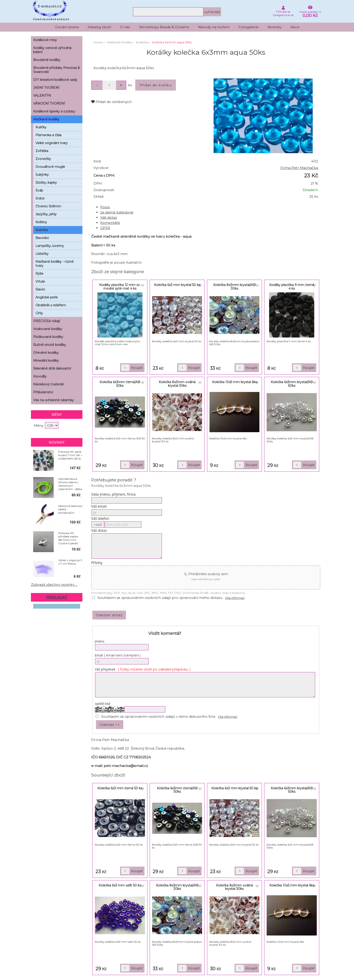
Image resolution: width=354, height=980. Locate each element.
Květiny (41, 222)
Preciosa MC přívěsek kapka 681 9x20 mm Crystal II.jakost (68, 538)
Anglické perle (47, 297)
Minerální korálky (46, 361)
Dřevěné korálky (46, 353)
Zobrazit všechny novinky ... (54, 585)
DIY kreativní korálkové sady (55, 80)
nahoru (347, 973)
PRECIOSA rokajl (47, 321)
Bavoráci (42, 238)
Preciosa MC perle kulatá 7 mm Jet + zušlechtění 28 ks (70, 455)
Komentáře (110, 223)
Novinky (275, 27)
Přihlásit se (283, 12)
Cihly (39, 313)
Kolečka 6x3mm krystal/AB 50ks (292, 384)
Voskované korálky (48, 329)
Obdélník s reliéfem (51, 305)
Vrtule (40, 281)
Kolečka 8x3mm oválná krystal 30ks (177, 384)
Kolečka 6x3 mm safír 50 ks (120, 885)
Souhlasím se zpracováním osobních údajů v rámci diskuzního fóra (158, 716)
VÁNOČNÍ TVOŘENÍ (49, 103)
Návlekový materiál (48, 384)
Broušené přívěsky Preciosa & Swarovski (57, 70)
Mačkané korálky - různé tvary (55, 264)
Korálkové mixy (45, 40)
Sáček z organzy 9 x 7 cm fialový (70, 562)
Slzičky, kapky (46, 183)
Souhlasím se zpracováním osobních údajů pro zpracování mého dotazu (160, 598)
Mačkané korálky (46, 119)
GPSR (105, 228)
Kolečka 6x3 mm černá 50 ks (120, 788)
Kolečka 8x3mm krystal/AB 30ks (234, 287)
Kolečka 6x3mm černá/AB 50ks (120, 384)
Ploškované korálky (48, 337)
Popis (105, 207)
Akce (295, 27)
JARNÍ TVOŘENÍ (46, 88)
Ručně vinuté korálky (50, 345)
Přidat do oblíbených (111, 102)
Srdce (40, 198)
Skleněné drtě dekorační (52, 368)
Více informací (235, 598)
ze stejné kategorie (117, 212)
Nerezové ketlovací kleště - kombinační (70, 509)
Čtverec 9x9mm (48, 206)
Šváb (39, 190)
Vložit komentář (165, 633)
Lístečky (42, 254)
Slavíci (40, 289)
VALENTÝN (42, 96)
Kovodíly (40, 376)
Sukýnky (42, 175)
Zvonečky (43, 159)
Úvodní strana (67, 27)
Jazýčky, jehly (46, 214)
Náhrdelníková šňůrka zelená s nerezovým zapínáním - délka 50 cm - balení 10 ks (70, 484)
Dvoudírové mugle (50, 167)
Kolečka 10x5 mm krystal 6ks (234, 382)
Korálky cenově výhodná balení (52, 50)
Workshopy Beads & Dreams (164, 27)
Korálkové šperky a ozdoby (54, 111)
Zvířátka (42, 151)
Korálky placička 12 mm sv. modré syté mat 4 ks (120, 287)
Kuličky (41, 127)
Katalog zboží (99, 27)
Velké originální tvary (52, 143)
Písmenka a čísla (48, 135)
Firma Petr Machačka (299, 168)
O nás (125, 27)
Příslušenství (43, 392)
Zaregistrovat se (283, 15)
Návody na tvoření (214, 27)
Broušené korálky (47, 60)
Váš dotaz (109, 217)
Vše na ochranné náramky (54, 400)
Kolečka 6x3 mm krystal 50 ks (177, 285)
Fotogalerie (248, 27)
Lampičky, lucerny (50, 246)
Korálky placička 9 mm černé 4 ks (292, 287)
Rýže (39, 274)
